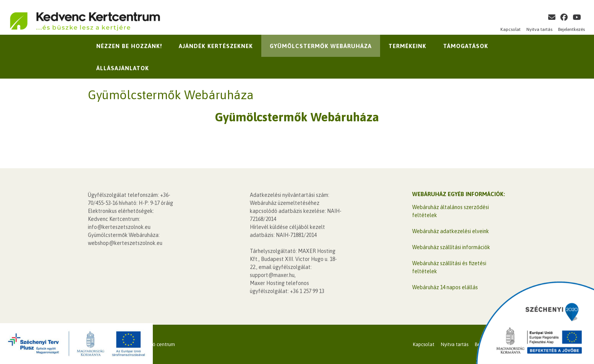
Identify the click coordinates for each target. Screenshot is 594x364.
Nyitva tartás (539, 29)
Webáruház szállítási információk (451, 247)
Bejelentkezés (571, 29)
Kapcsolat (511, 29)
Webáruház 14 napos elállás (445, 287)
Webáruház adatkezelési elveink (451, 231)
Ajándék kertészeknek (216, 46)
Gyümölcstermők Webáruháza (321, 46)
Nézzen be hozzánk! (129, 46)
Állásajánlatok (123, 68)
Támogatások (466, 46)
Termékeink (407, 46)
